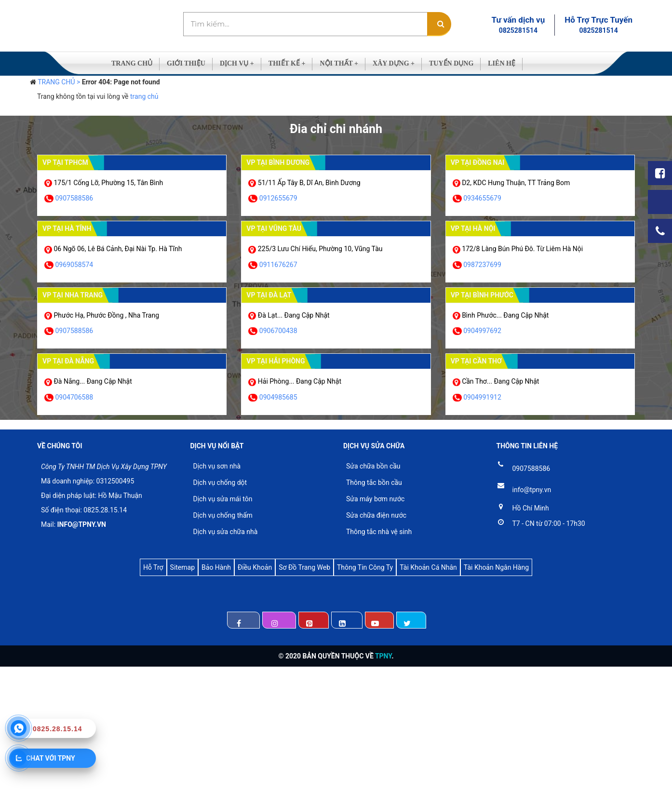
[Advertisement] (289, 734)
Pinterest (314, 620)
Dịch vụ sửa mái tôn (223, 499)
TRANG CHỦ (132, 63)
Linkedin (347, 620)
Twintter (411, 620)
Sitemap (182, 567)
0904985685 (278, 397)
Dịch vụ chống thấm (223, 515)
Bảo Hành (216, 567)
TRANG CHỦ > (59, 82)
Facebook (243, 620)
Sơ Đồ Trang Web (304, 567)
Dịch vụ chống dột (220, 482)
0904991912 (482, 397)
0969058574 (74, 265)
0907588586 (74, 198)
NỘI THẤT (339, 63)
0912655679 (278, 198)
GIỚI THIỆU (186, 63)
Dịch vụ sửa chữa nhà (226, 532)
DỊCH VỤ (237, 63)
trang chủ (144, 96)
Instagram (279, 620)
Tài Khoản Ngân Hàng (496, 567)
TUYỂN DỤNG (451, 63)
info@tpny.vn (532, 490)
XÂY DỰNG (394, 63)
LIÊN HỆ (502, 63)
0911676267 (278, 265)
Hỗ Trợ (153, 567)
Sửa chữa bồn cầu (373, 466)
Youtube (380, 620)
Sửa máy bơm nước (375, 499)
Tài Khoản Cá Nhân (428, 567)
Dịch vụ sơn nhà (217, 466)
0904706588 (74, 397)
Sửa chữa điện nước (376, 515)
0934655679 (482, 198)
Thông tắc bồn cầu (374, 482)
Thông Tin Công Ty (365, 567)
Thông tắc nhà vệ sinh (379, 532)
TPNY (383, 656)
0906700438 (278, 331)
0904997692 (482, 331)
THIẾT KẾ (287, 63)
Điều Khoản (255, 567)
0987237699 (482, 265)
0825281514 (518, 30)
